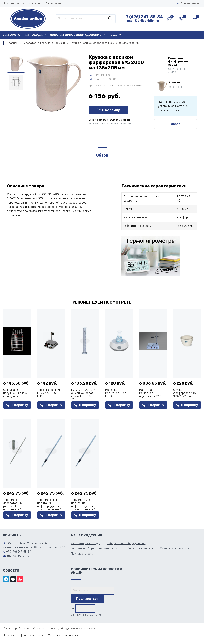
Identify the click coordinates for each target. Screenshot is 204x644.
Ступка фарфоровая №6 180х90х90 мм (184, 393)
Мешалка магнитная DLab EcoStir (116, 393)
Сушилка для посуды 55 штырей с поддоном (15, 393)
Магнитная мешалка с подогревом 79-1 (150, 393)
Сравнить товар (103, 79)
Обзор (176, 124)
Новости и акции (14, 3)
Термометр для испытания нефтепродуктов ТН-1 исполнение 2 (83, 505)
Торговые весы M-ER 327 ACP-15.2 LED (49, 393)
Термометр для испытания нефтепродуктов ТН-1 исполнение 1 (49, 505)
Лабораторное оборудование (76, 35)
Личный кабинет (189, 3)
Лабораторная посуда (23, 35)
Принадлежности (82, 554)
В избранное (101, 75)
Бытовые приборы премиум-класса (94, 548)
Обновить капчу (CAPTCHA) (86, 615)
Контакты (35, 3)
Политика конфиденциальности (23, 635)
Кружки (60, 43)
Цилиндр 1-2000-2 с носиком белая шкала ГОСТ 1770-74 (83, 395)
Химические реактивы (175, 548)
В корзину (109, 110)
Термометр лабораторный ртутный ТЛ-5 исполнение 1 (13, 505)
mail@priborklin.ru (143, 21)
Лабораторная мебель (139, 548)
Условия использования (63, 635)
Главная (13, 43)
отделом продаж (169, 110)
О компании (53, 3)
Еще (114, 35)
